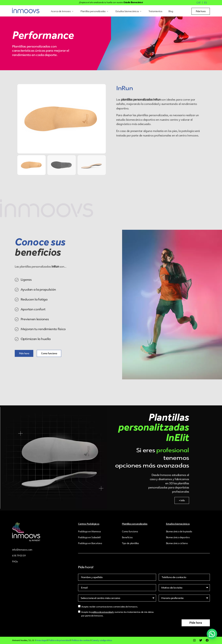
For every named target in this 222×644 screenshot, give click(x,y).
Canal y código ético (102, 640)
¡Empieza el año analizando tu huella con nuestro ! (111, 2)
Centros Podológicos (89, 524)
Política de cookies (81, 640)
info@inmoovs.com (22, 550)
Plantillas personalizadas (95, 11)
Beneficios (127, 537)
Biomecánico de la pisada (179, 531)
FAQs (15, 561)
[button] (213, 637)
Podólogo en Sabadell (89, 537)
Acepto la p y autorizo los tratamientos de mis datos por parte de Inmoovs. (117, 614)
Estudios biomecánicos (129, 11)
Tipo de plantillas (130, 543)
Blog (171, 11)
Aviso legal (41, 640)
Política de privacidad (59, 640)
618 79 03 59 (19, 556)
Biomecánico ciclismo (177, 543)
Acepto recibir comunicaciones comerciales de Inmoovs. (110, 607)
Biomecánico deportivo (178, 537)
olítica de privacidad (103, 612)
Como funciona (130, 531)
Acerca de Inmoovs (63, 11)
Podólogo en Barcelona (90, 543)
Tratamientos (155, 11)
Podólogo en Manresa (89, 531)
